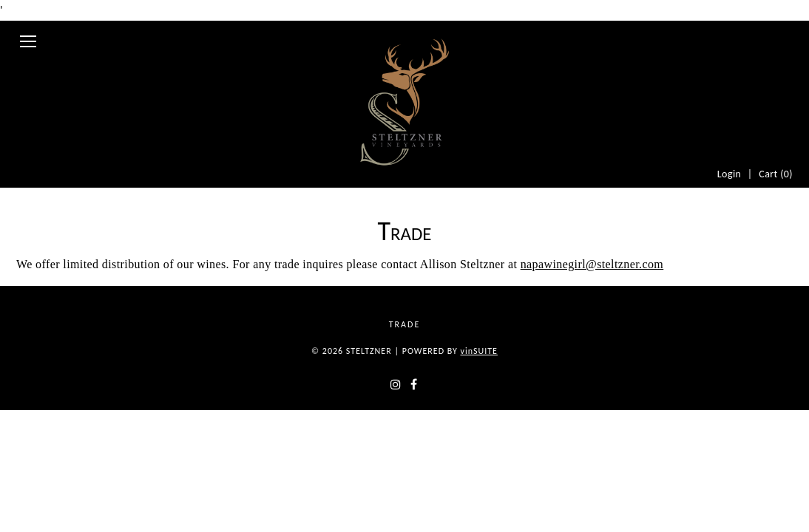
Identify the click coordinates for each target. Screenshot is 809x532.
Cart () (774, 38)
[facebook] (421, 441)
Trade (409, 374)
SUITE (478, 402)
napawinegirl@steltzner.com (592, 283)
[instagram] (388, 441)
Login (722, 38)
